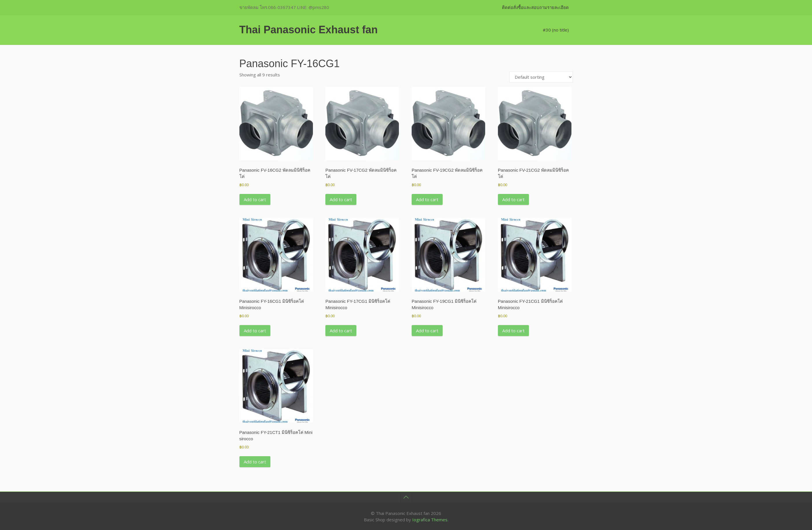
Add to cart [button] (255, 199)
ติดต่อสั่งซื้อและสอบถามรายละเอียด (535, 7)
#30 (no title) (556, 30)
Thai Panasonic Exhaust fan (309, 30)
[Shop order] (541, 77)
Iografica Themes (430, 520)
